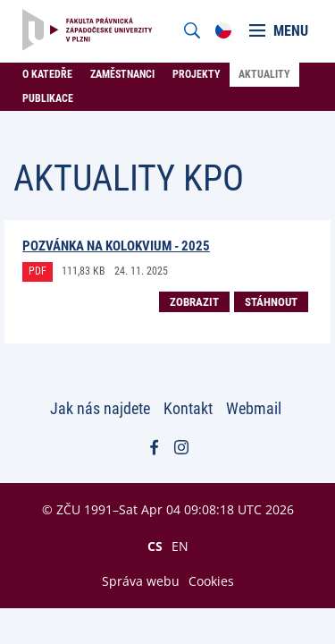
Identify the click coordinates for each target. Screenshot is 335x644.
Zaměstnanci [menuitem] (122, 74)
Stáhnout (271, 302)
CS (155, 546)
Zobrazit (194, 302)
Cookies (211, 581)
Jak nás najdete (100, 408)
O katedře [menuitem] (47, 74)
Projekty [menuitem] (197, 74)
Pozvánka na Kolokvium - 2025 (116, 246)
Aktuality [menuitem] (264, 74)
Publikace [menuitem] (48, 98)
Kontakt (188, 408)
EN (180, 546)
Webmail (254, 408)
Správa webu (141, 581)
